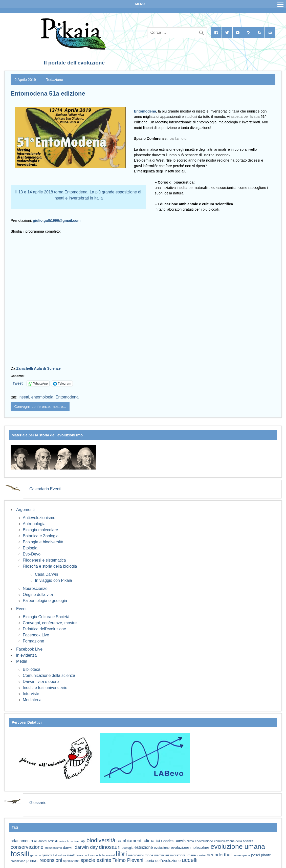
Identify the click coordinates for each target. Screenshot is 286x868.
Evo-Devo (32, 554)
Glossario (38, 803)
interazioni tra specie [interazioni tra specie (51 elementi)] (89, 855)
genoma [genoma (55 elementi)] (36, 855)
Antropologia (34, 524)
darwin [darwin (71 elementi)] (68, 848)
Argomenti (25, 510)
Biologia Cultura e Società (46, 617)
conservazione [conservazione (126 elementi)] (27, 847)
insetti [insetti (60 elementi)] (71, 855)
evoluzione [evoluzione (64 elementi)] (162, 848)
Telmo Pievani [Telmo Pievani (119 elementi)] (128, 860)
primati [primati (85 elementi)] (32, 861)
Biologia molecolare (40, 530)
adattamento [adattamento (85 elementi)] (22, 841)
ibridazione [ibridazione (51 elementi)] (60, 855)
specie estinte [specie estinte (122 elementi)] (96, 860)
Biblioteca (31, 669)
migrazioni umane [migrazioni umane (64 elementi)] (183, 855)
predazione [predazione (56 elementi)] (18, 861)
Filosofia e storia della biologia (50, 566)
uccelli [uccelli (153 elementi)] (190, 860)
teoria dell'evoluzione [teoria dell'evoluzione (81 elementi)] (162, 861)
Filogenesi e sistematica (44, 560)
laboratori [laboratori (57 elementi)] (109, 855)
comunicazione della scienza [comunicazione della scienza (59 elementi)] (234, 841)
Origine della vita (38, 595)
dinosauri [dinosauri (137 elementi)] (110, 847)
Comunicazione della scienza (49, 675)
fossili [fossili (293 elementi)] (20, 854)
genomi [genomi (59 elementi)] (47, 855)
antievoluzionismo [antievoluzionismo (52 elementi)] (69, 841)
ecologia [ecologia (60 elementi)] (127, 848)
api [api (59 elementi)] (83, 841)
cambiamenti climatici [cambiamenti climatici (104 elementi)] (138, 841)
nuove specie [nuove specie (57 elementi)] (241, 855)
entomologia (42, 397)
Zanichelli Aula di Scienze (38, 368)
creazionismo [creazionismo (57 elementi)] (53, 848)
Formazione (33, 641)
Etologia (30, 548)
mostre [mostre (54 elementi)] (201, 855)
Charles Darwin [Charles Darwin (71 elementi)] (173, 841)
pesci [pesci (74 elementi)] (255, 855)
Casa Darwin (47, 574)
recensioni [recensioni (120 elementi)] (51, 860)
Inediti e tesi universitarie (45, 688)
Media (22, 661)
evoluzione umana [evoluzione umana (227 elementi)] (238, 847)
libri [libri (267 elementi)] (121, 854)
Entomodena (145, 111)
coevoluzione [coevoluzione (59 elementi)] (204, 841)
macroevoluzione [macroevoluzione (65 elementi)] (140, 855)
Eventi (22, 609)
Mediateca (32, 700)
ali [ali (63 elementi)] (36, 841)
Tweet (18, 383)
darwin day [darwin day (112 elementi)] (86, 847)
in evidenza (26, 655)
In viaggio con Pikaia (53, 580)
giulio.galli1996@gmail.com (57, 220)
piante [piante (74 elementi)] (266, 855)
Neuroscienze (35, 588)
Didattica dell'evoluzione (44, 629)
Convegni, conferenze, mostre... (40, 407)
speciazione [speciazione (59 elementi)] (71, 861)
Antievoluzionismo (39, 518)
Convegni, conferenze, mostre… (52, 623)
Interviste (31, 694)
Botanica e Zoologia (41, 536)
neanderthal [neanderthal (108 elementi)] (219, 855)
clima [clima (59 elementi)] (190, 841)
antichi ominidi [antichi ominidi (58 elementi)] (48, 841)
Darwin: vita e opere (41, 682)
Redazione (54, 80)
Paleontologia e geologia (45, 601)
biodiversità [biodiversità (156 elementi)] (101, 840)
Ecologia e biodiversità (43, 542)
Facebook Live (36, 635)
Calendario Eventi (45, 489)
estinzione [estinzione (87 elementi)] (144, 847)
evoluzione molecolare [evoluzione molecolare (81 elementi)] (190, 847)
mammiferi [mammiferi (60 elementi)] (162, 855)
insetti (24, 397)
